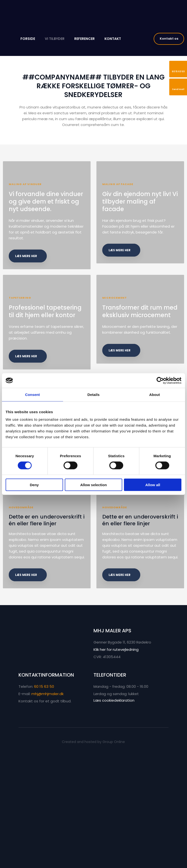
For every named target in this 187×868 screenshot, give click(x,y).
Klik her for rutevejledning (116, 762)
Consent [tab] (33, 394)
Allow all (153, 485)
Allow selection (93, 485)
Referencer (84, 39)
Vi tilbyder (55, 39)
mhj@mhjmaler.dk (47, 806)
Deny (34, 485)
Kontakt (113, 39)
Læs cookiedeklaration (114, 813)
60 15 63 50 (44, 799)
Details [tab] (93, 394)
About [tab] (155, 394)
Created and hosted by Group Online (93, 854)
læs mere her (28, 274)
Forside (28, 39)
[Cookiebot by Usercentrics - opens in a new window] (160, 380)
